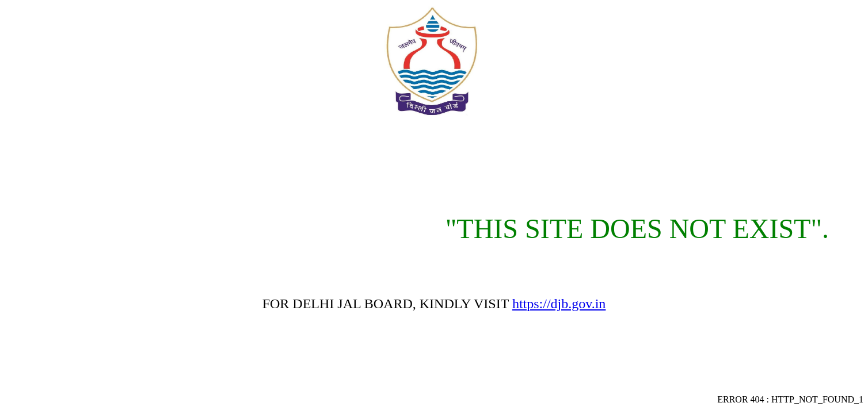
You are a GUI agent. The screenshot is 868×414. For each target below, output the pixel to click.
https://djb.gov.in (559, 304)
